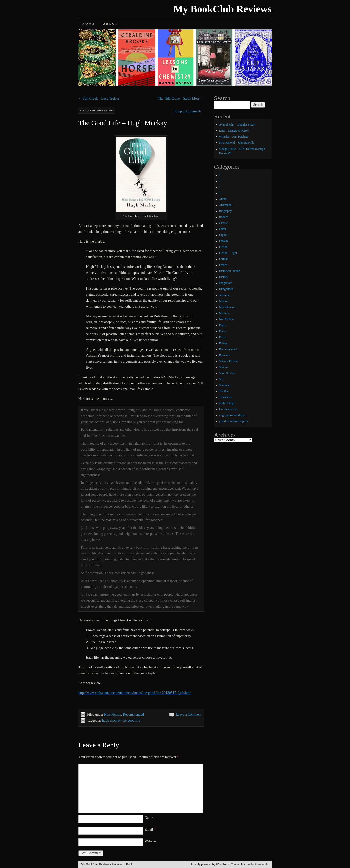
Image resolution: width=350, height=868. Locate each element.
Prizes (223, 337)
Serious (224, 367)
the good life (131, 721)
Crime (223, 229)
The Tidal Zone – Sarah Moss (181, 99)
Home (89, 24)
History (224, 277)
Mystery (224, 313)
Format (224, 259)
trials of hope (227, 403)
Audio (223, 199)
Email (150, 830)
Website (150, 841)
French (223, 265)
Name (150, 818)
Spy (222, 379)
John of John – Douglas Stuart (237, 125)
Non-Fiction (113, 715)
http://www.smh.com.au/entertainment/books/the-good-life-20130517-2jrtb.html (135, 693)
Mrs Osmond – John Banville (237, 143)
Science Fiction (228, 361)
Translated (225, 397)
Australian (225, 205)
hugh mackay (111, 721)
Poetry (223, 331)
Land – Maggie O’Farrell (234, 131)
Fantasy (224, 241)
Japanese (225, 295)
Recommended (133, 715)
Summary (225, 385)
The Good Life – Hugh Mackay (123, 123)
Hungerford (226, 289)
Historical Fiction (230, 271)
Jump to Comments (186, 111)
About (110, 24)
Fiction (223, 247)
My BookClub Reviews (223, 9)
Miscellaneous (228, 307)
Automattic (261, 864)
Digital (223, 235)
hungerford (226, 283)
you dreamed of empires (234, 421)
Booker (224, 217)
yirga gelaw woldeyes (232, 415)
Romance (225, 355)
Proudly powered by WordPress (210, 864)
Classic (224, 223)
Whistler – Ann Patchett (234, 137)
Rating (223, 343)
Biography (226, 211)
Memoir (224, 301)
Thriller (224, 391)
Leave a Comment (189, 715)
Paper (223, 325)
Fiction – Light (228, 253)
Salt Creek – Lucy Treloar (99, 99)
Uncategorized (228, 409)
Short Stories (227, 373)
